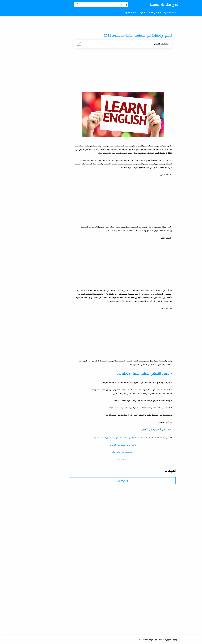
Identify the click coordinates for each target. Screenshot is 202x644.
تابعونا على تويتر (123, 459)
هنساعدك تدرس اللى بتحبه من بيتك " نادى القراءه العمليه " (116, 438)
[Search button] (77, 5)
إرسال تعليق (123, 481)
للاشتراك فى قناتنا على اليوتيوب (123, 445)
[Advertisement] (123, 69)
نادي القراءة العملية (164, 5)
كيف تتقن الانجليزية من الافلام (157, 429)
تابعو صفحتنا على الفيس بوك (123, 452)
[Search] (101, 5)
